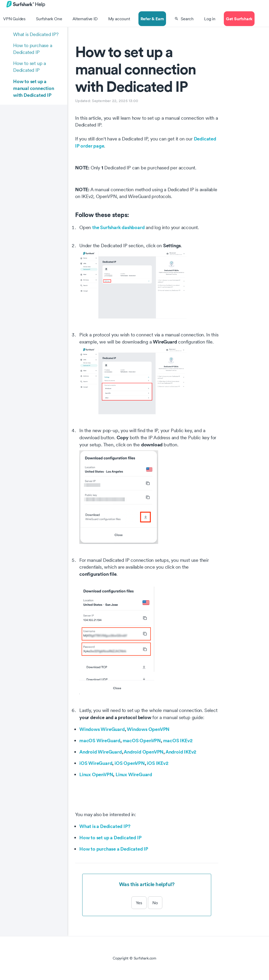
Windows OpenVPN (148, 729)
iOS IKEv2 (157, 763)
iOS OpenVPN (130, 763)
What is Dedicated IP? (36, 34)
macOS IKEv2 (178, 740)
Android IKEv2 (181, 752)
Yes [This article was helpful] (139, 903)
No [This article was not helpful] (155, 903)
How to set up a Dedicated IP (30, 67)
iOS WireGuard (96, 763)
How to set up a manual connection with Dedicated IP (34, 88)
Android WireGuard (101, 752)
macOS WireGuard (100, 740)
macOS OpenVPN (142, 740)
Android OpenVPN (144, 752)
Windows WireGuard (102, 729)
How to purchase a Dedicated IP (33, 49)
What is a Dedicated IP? (105, 826)
